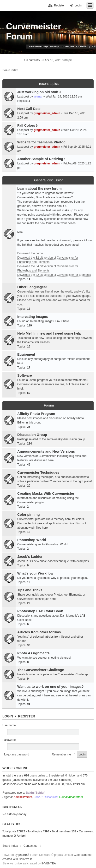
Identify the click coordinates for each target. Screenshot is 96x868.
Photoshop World (32, 540)
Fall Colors (26, 125)
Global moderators (71, 797)
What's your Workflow (35, 573)
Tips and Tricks (30, 590)
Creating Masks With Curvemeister (46, 494)
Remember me (63, 754)
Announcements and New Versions (46, 451)
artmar (38, 97)
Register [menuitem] (59, 5)
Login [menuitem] (78, 5)
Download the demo (30, 253)
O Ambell (20, 836)
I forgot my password (16, 754)
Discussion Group (32, 435)
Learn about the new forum (39, 189)
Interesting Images (33, 317)
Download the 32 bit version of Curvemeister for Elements (54, 275)
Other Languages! (32, 287)
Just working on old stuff (38, 92)
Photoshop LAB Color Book (40, 611)
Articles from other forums (39, 632)
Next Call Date (29, 109)
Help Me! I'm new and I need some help (49, 333)
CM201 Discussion (46, 797)
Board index (10, 846)
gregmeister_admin (47, 113)
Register (27, 716)
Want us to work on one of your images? (51, 687)
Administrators (23, 797)
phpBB (23, 855)
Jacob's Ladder (30, 557)
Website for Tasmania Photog (41, 142)
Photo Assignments (33, 653)
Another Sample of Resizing (40, 159)
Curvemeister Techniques (38, 472)
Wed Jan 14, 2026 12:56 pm (64, 97)
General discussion (49, 180)
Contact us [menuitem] (30, 846)
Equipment (26, 354)
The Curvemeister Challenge (41, 670)
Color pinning (29, 515)
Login (8, 716)
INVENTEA (49, 863)
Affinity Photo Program (36, 414)
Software (25, 375)
